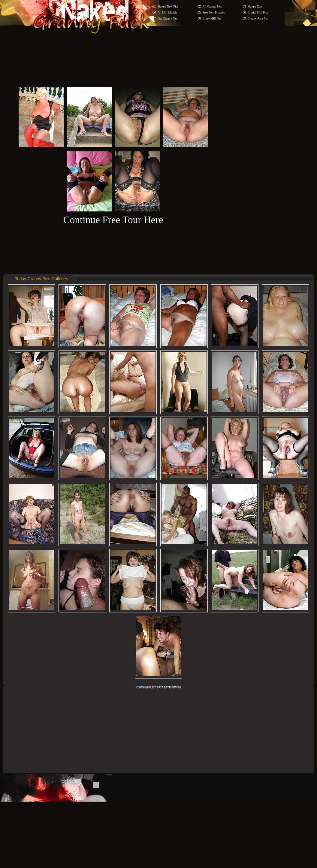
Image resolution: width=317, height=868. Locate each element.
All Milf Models (168, 12)
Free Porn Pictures (214, 12)
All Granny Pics (212, 6)
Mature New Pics (168, 6)
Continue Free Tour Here (113, 220)
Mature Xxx (255, 6)
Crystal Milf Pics (258, 12)
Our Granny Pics (168, 18)
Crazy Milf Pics (212, 18)
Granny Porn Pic (258, 18)
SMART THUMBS (169, 687)
